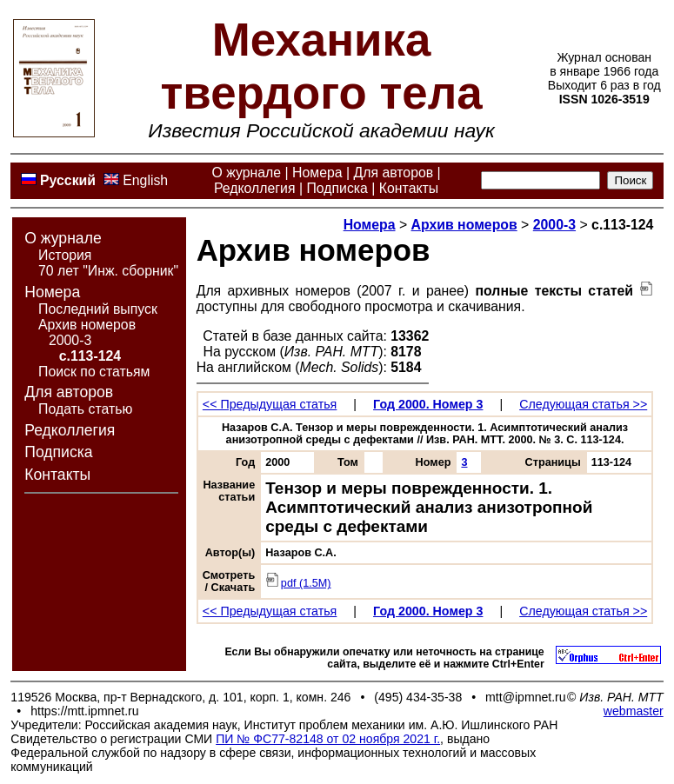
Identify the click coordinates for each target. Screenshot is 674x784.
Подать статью (85, 409)
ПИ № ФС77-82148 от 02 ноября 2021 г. (328, 739)
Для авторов (393, 173)
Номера (317, 173)
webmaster (634, 711)
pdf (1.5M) (298, 583)
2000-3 (70, 340)
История (65, 255)
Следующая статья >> (583, 404)
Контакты (409, 188)
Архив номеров (87, 325)
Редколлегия (255, 188)
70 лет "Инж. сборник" (108, 271)
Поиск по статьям (94, 372)
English (145, 180)
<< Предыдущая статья (270, 404)
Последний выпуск (98, 309)
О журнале (246, 173)
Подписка (337, 188)
